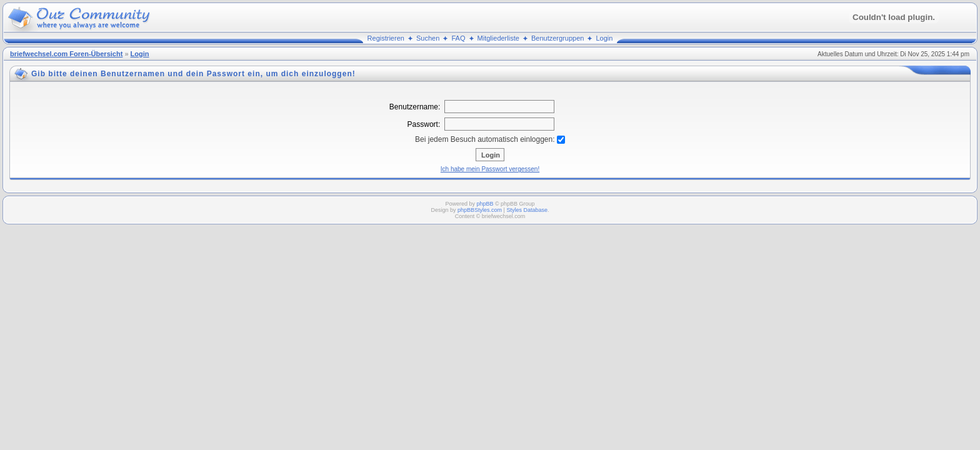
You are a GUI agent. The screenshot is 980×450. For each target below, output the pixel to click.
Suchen (428, 38)
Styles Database (527, 210)
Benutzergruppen (557, 38)
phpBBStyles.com (480, 210)
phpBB (485, 204)
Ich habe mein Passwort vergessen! (490, 169)
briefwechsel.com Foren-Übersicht (66, 54)
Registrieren (386, 38)
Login (605, 38)
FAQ (458, 38)
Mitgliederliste (498, 38)
